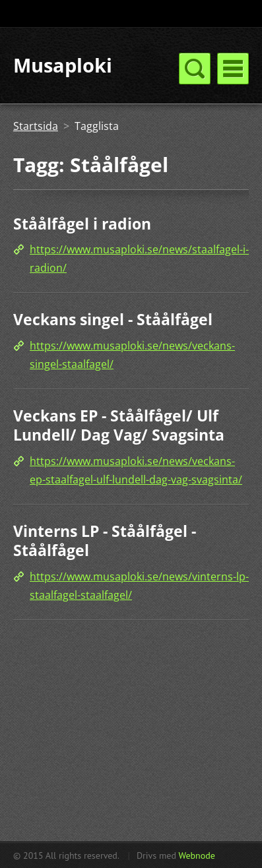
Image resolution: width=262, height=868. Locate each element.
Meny (233, 69)
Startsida (36, 126)
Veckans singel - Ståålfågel (113, 319)
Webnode (196, 855)
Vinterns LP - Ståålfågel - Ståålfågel (105, 541)
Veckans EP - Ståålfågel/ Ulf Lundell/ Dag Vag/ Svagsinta (119, 425)
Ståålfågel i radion (82, 224)
